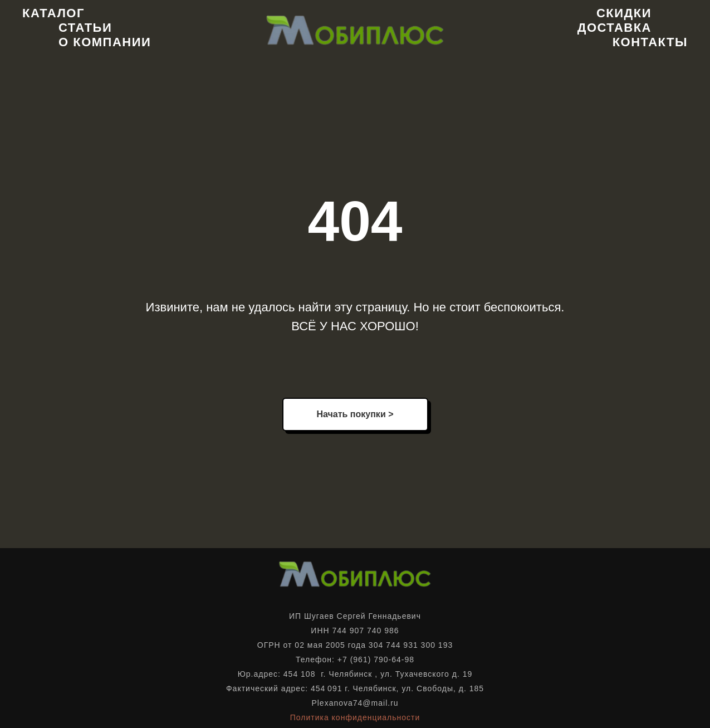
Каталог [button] (53, 13)
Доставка (614, 28)
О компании (105, 42)
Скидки (624, 13)
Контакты (650, 42)
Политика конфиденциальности (355, 717)
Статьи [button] (85, 28)
